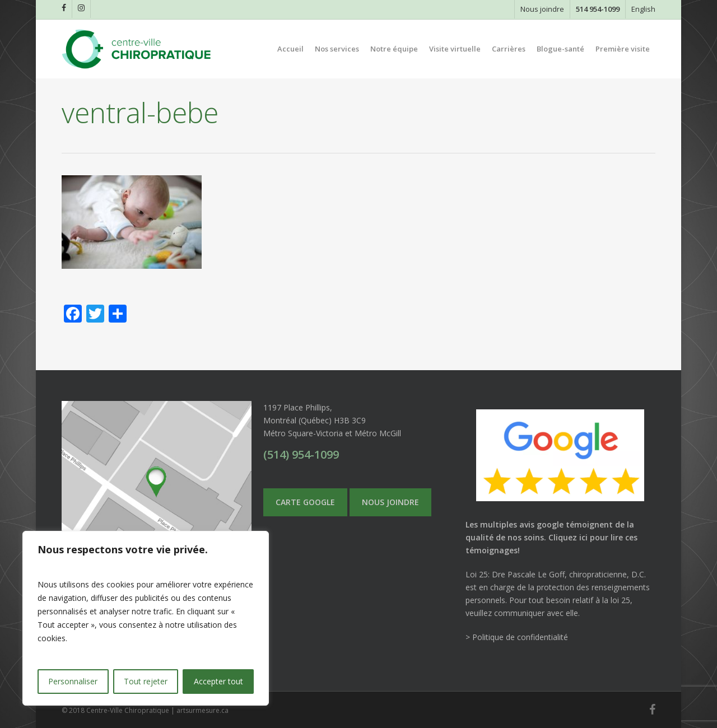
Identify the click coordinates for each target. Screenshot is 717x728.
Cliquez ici (568, 537)
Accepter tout (218, 681)
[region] (146, 618)
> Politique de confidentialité (517, 637)
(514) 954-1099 (301, 454)
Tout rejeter (146, 681)
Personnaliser (73, 681)
